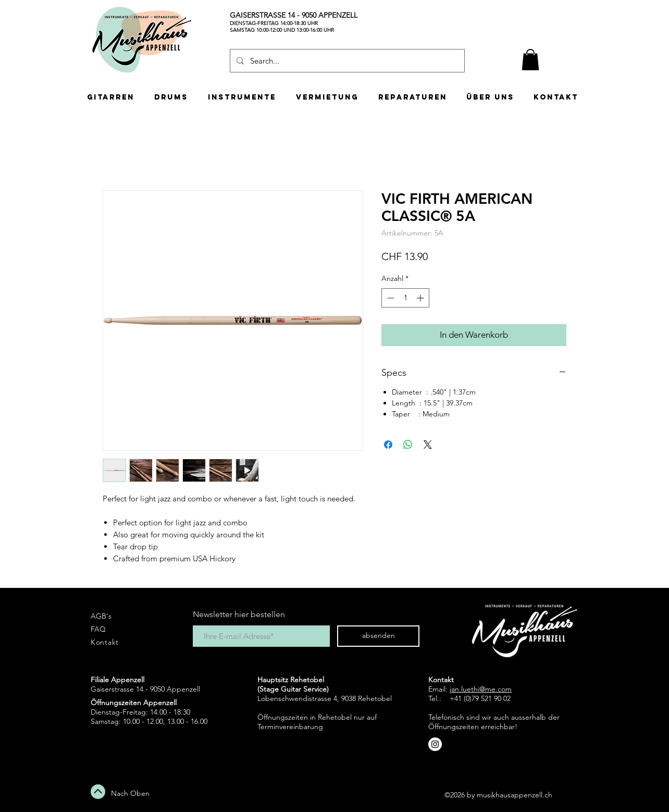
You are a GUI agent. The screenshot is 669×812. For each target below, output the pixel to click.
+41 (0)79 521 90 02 (480, 698)
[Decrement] (389, 298)
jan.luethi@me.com (481, 689)
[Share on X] (428, 445)
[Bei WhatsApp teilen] (408, 445)
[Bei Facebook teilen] (388, 445)
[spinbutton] (405, 298)
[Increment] (421, 298)
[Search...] (346, 61)
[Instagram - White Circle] (435, 744)
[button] (530, 60)
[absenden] (378, 636)
